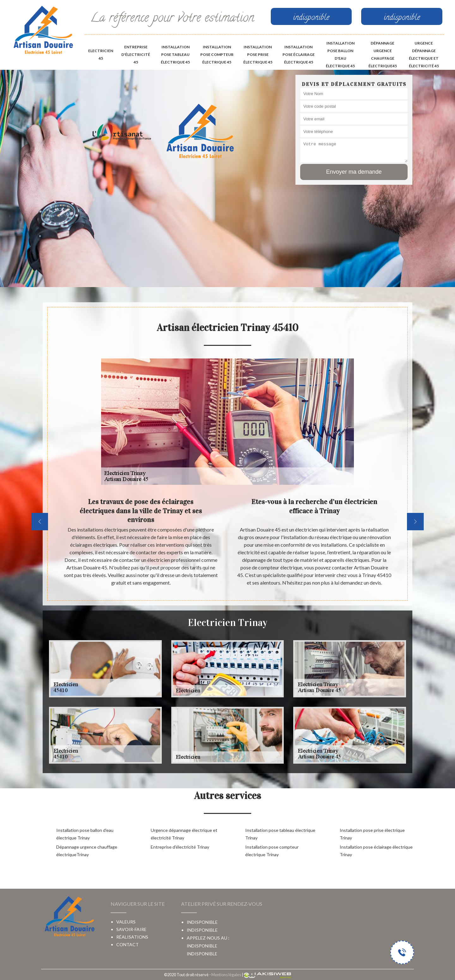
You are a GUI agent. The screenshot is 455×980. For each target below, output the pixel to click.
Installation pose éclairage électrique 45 (299, 54)
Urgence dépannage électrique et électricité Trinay (184, 834)
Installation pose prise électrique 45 (258, 54)
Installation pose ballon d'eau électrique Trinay (85, 834)
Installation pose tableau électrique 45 (175, 54)
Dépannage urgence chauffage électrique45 (383, 54)
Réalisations (132, 937)
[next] (415, 522)
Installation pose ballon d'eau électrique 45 (340, 54)
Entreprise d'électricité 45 (136, 54)
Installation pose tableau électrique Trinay (280, 834)
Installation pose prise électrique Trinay (372, 834)
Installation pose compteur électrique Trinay (272, 851)
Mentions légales (226, 975)
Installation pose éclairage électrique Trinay (376, 851)
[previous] (40, 522)
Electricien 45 (101, 54)
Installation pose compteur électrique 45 (217, 54)
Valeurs (126, 922)
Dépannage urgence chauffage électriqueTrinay (87, 851)
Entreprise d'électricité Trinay (180, 847)
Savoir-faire (131, 929)
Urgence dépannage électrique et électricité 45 (424, 54)
